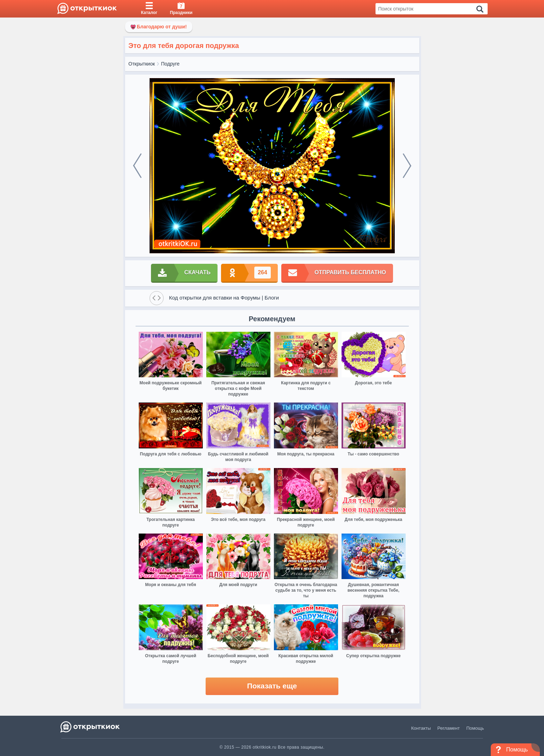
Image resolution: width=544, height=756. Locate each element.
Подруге (170, 64)
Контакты (421, 728)
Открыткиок (142, 64)
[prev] (137, 166)
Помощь (475, 728)
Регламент (449, 728)
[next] (407, 166)
